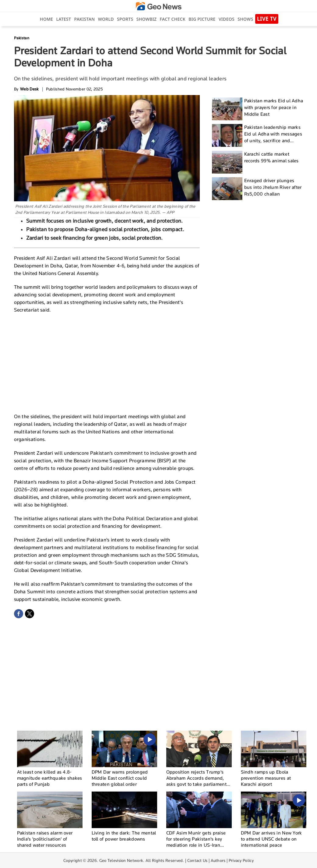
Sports (125, 19)
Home (46, 19)
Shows (245, 19)
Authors (218, 860)
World (106, 19)
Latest (63, 19)
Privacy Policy (241, 860)
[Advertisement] (107, 362)
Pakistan (85, 19)
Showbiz (146, 19)
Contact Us (197, 860)
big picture (202, 19)
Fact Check (173, 19)
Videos (227, 19)
